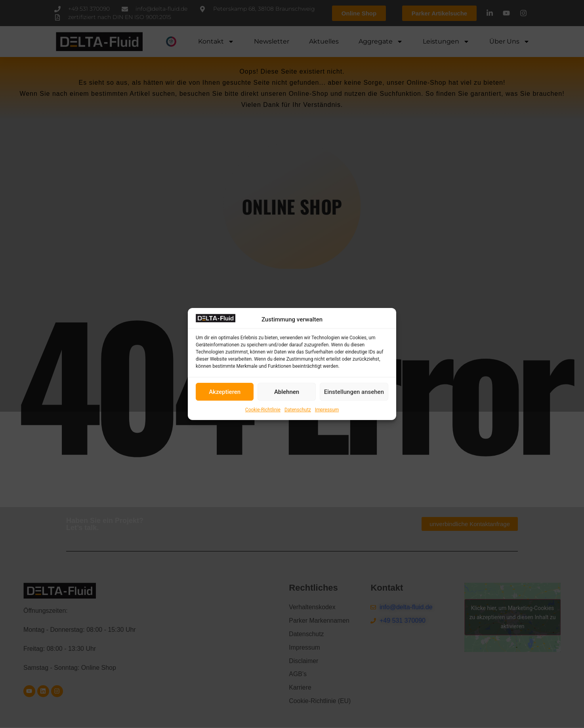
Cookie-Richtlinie (263, 410)
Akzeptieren (225, 392)
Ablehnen (287, 392)
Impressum (327, 410)
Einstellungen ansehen (354, 392)
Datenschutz (298, 410)
